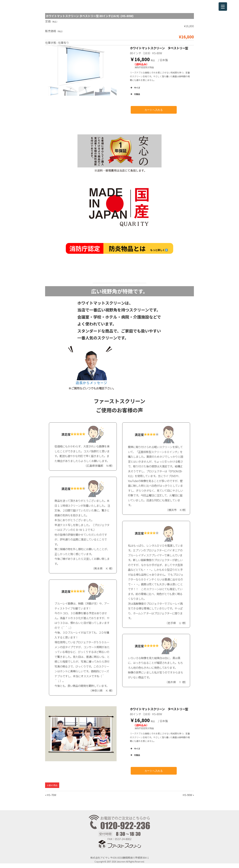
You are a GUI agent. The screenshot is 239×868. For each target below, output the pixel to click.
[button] (54, 91)
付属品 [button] (135, 94)
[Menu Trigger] (223, 7)
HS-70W (51, 795)
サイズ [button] (135, 88)
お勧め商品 (52, 785)
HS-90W (187, 795)
